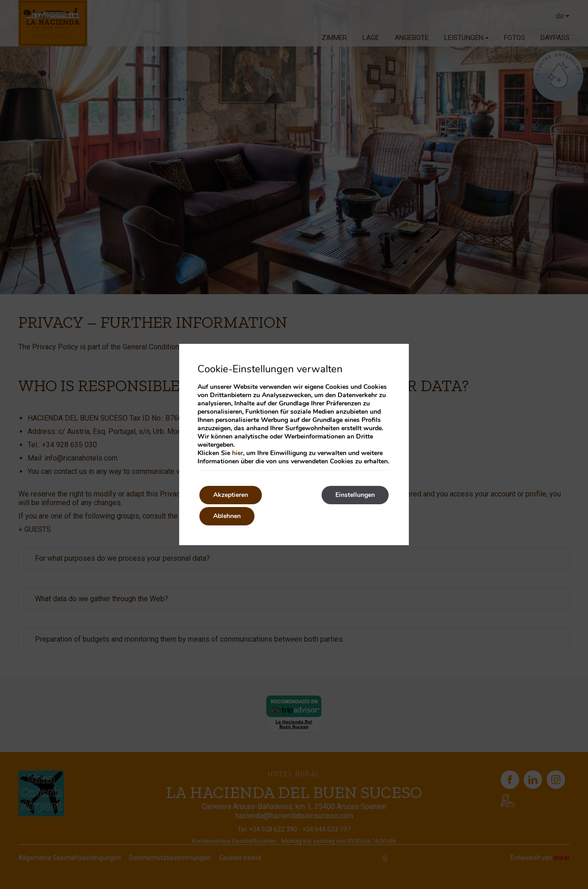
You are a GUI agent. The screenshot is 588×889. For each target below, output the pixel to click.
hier (237, 453)
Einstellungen (355, 495)
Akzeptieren (231, 495)
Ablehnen (227, 516)
